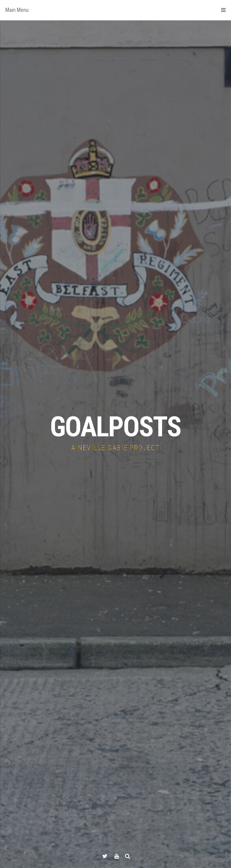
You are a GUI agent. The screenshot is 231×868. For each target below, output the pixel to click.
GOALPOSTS (115, 427)
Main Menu (115, 10)
